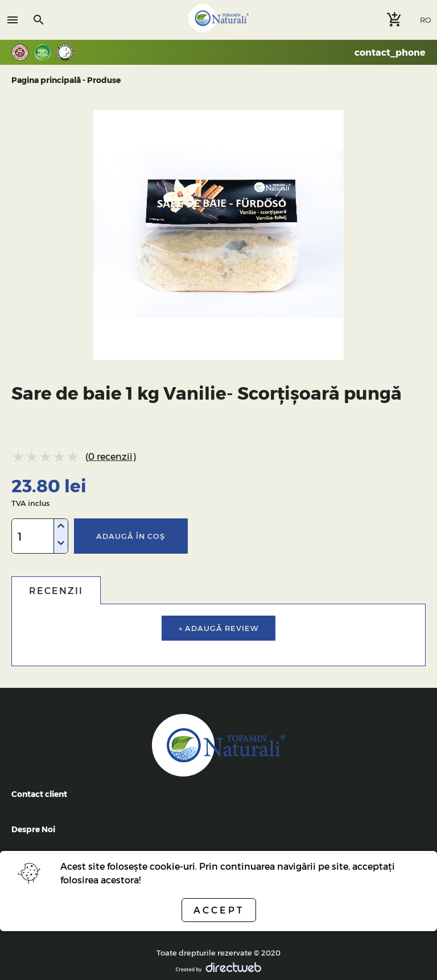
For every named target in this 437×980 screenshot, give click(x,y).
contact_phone (390, 52)
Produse (104, 80)
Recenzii (56, 590)
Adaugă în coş (131, 536)
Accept (219, 910)
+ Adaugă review (218, 628)
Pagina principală (46, 80)
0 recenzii (110, 456)
